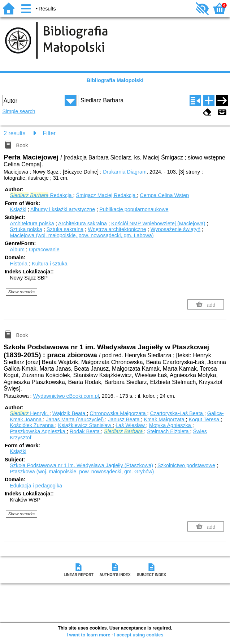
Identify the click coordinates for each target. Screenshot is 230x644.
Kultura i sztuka (49, 264)
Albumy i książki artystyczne (63, 209)
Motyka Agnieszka (171, 425)
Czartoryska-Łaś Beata (177, 413)
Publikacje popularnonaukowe (134, 209)
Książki (18, 209)
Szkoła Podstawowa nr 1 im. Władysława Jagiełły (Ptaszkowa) (81, 465)
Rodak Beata (85, 431)
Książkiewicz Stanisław (85, 425)
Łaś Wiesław (131, 425)
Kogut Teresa (205, 419)
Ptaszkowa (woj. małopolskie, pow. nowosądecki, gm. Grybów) (82, 472)
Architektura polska (32, 223)
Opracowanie (44, 250)
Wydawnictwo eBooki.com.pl (66, 396)
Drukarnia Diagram (125, 172)
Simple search (19, 111)
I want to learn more (88, 635)
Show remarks (22, 292)
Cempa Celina (164, 195)
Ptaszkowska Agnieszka (38, 431)
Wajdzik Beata (70, 413)
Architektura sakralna (83, 223)
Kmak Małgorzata (165, 419)
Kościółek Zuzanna (32, 425)
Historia (19, 264)
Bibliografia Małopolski (115, 80)
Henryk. (30, 413)
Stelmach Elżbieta (168, 431)
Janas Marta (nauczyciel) (75, 419)
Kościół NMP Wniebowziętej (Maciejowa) (158, 223)
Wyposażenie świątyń (175, 229)
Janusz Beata (124, 419)
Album (17, 250)
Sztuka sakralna (65, 229)
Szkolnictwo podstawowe (186, 465)
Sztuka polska (26, 229)
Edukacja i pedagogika (36, 486)
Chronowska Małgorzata (118, 413)
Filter (49, 133)
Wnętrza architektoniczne (117, 229)
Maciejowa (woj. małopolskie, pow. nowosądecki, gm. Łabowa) (82, 235)
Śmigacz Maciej (106, 195)
